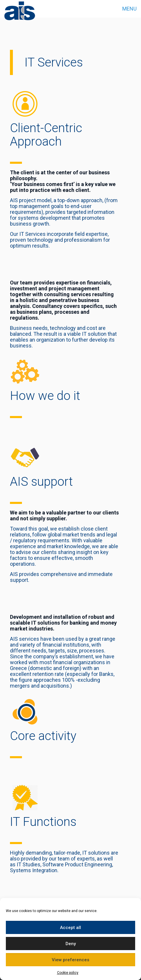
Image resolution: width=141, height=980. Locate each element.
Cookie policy (68, 973)
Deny (71, 944)
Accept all (70, 928)
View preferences (70, 960)
